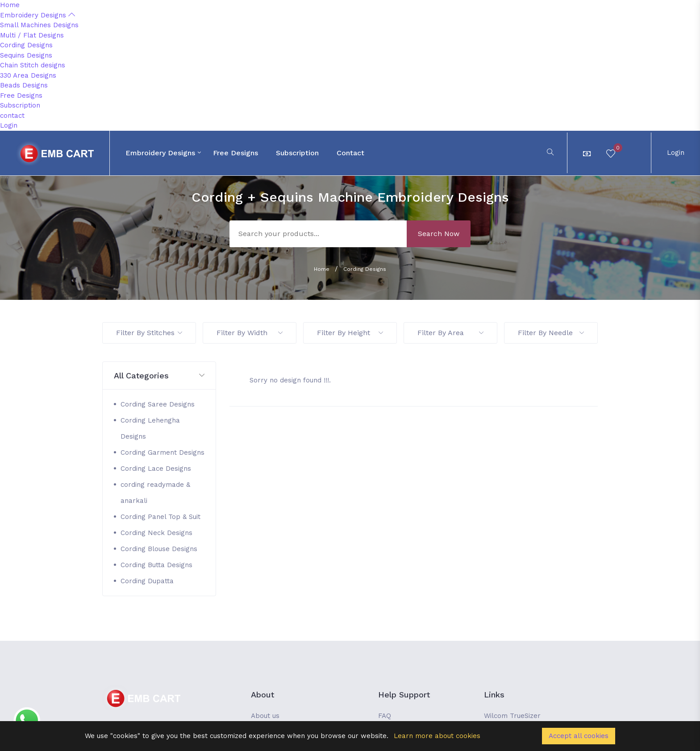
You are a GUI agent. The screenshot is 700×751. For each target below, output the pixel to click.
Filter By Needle (551, 333)
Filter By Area (450, 333)
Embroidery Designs (37, 15)
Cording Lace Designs (156, 469)
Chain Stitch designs (33, 65)
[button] (159, 376)
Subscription (20, 105)
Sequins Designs (26, 55)
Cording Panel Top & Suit (160, 517)
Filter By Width (250, 333)
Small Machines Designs (39, 25)
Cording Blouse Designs (159, 549)
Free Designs (21, 95)
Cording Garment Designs (162, 452)
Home (10, 5)
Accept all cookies (579, 736)
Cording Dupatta (147, 581)
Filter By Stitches (149, 333)
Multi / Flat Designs (32, 35)
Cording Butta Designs (156, 565)
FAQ (385, 716)
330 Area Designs (28, 75)
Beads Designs (24, 85)
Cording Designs (26, 45)
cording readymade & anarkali (155, 493)
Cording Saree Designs (158, 404)
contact (12, 116)
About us (265, 716)
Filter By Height (350, 333)
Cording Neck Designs (156, 533)
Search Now (439, 234)
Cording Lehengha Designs (150, 428)
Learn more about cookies (437, 736)
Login (9, 125)
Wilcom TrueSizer (512, 716)
